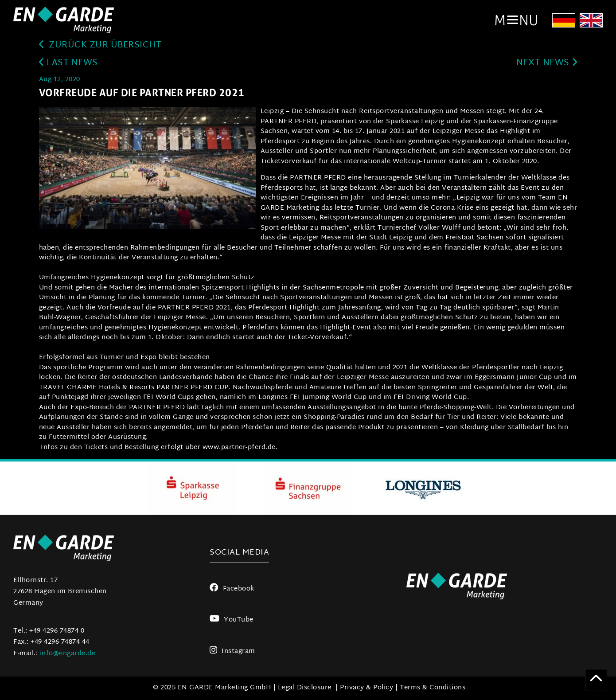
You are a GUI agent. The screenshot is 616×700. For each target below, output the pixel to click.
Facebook (232, 589)
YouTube (231, 620)
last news (68, 63)
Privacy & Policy (366, 688)
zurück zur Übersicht (100, 45)
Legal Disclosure (305, 688)
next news (547, 63)
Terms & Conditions (433, 688)
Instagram (232, 651)
